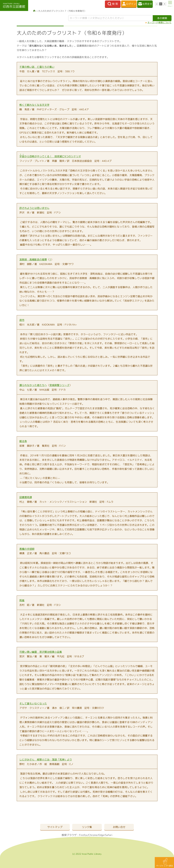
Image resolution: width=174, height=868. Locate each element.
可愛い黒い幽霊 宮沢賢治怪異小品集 (41, 652)
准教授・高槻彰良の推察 (33, 259)
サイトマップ (55, 827)
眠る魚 (23, 441)
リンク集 (87, 827)
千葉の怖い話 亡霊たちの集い (37, 67)
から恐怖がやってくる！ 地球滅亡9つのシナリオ (50, 156)
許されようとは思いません (34, 208)
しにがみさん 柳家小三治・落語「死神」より (46, 760)
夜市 (22, 320)
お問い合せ (119, 827)
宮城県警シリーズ (59, 385)
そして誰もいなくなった (33, 704)
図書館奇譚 (26, 497)
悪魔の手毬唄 (27, 549)
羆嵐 (22, 600)
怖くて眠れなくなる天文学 (34, 105)
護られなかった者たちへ (33, 385)
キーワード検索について (159, 22)
